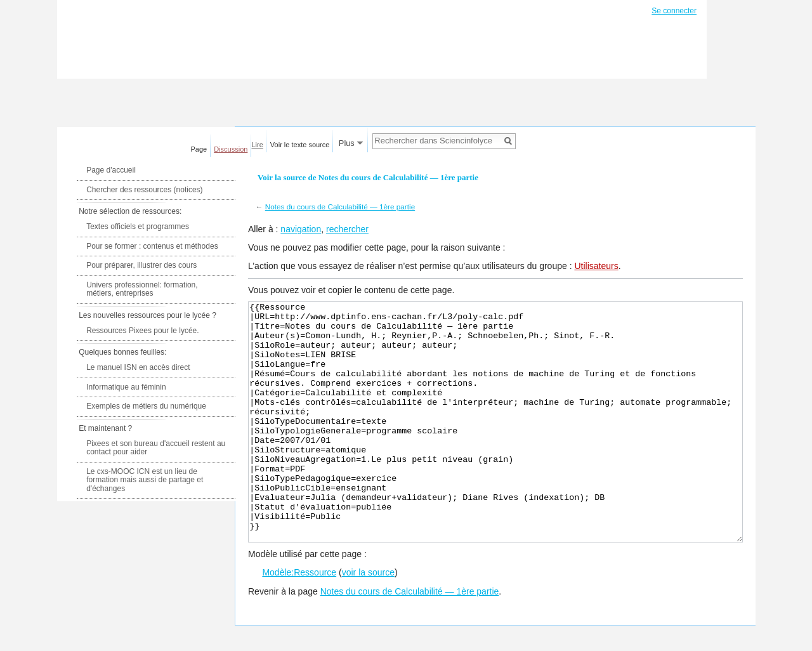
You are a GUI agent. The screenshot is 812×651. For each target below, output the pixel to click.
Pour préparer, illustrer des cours (141, 265)
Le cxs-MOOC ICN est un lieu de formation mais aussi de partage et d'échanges (145, 480)
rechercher (347, 229)
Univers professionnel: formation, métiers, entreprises (142, 289)
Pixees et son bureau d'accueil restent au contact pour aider (156, 448)
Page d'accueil (111, 170)
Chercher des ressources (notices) (144, 190)
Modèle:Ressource (299, 620)
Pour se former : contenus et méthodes (152, 246)
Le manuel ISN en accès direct (138, 367)
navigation (301, 229)
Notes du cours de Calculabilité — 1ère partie (340, 207)
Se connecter (674, 11)
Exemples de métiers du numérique (146, 406)
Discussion (231, 149)
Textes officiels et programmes (138, 227)
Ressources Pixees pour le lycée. (142, 331)
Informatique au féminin (126, 387)
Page (199, 149)
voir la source (368, 620)
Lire (258, 145)
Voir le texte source (300, 145)
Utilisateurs (596, 266)
